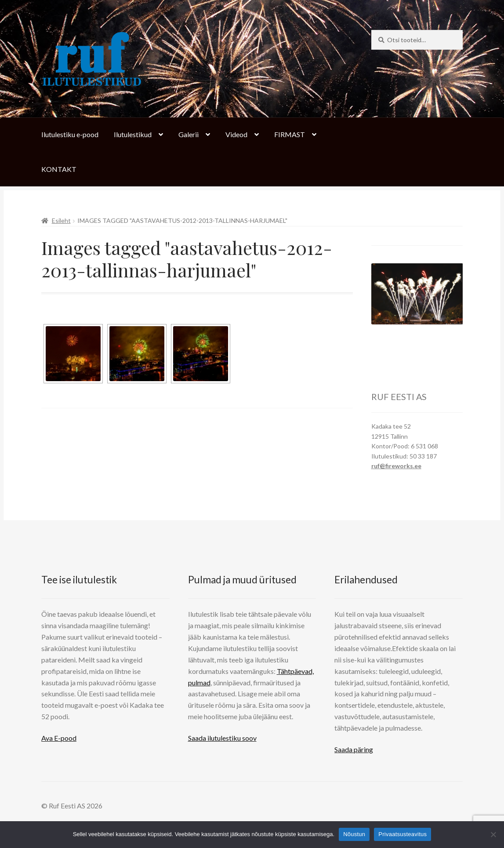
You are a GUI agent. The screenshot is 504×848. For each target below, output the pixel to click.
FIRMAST (290, 134)
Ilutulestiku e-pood (70, 134)
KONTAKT (59, 169)
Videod (236, 134)
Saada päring (354, 749)
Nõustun (354, 834)
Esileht (61, 220)
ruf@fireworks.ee (396, 466)
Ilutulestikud (133, 134)
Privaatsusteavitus (402, 834)
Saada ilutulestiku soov (222, 738)
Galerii (189, 134)
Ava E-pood (59, 738)
